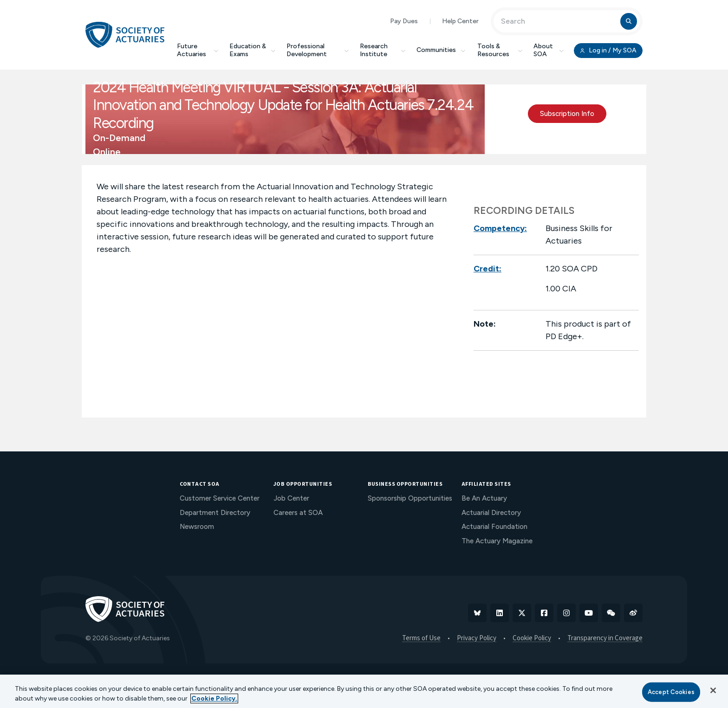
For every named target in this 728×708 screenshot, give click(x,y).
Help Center (460, 21)
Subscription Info (567, 114)
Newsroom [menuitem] (197, 527)
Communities (442, 50)
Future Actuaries (198, 50)
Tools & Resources (500, 50)
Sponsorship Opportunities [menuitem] (410, 498)
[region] (364, 691)
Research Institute (383, 50)
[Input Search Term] (558, 21)
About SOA (549, 50)
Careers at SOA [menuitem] (298, 513)
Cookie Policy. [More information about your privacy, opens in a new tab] (214, 698)
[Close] (713, 690)
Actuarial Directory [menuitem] (491, 513)
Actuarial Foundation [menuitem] (494, 527)
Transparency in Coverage (605, 638)
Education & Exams (252, 50)
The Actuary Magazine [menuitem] (497, 541)
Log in (608, 51)
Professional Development (318, 50)
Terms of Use (421, 638)
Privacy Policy (477, 638)
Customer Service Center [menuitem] (220, 498)
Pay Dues (404, 21)
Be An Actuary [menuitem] (484, 498)
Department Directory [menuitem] (215, 513)
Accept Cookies (671, 692)
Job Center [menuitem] (291, 498)
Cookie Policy (532, 638)
